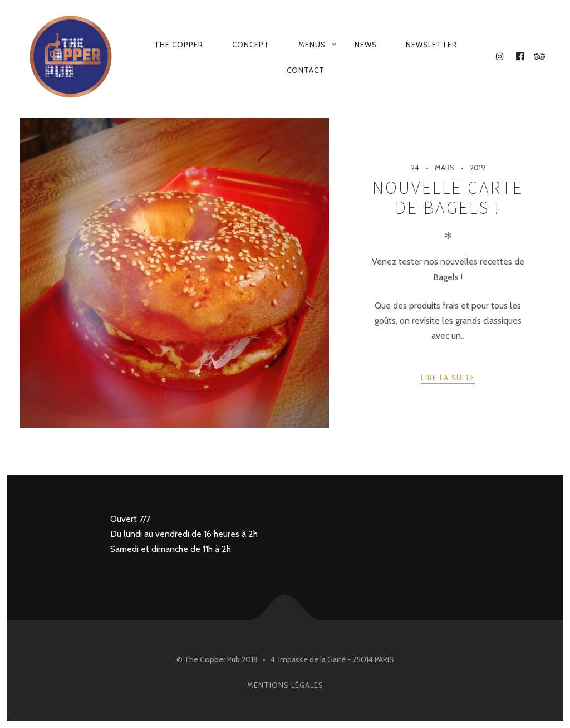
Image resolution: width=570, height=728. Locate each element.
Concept (251, 45)
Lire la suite (448, 378)
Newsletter (431, 45)
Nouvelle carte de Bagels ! (448, 198)
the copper (179, 45)
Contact (306, 70)
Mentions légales (285, 685)
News (366, 45)
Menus (312, 45)
